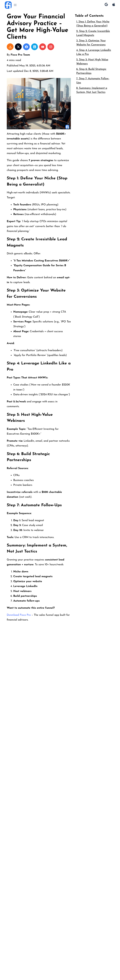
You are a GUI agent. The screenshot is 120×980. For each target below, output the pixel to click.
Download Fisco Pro (19, 615)
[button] (15, 5)
